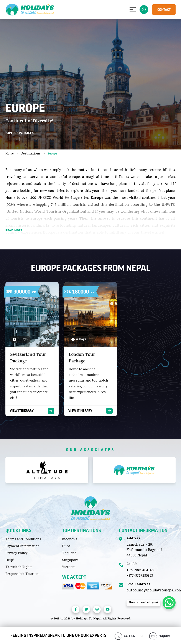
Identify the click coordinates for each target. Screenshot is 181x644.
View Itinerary (22, 411)
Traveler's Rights (19, 567)
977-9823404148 (144, 10)
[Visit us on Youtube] (108, 609)
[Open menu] (133, 10)
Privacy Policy (16, 553)
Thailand (69, 553)
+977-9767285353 (140, 576)
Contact (164, 10)
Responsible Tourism (22, 574)
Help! (10, 560)
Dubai (67, 546)
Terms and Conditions (23, 539)
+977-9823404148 (140, 570)
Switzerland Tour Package (28, 359)
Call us (125, 636)
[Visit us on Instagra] (97, 609)
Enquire (160, 636)
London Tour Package (82, 359)
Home (10, 154)
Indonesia (70, 539)
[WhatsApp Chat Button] (169, 603)
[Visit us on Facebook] (76, 609)
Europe (52, 154)
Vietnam (69, 567)
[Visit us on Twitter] (86, 609)
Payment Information (23, 546)
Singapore (70, 560)
